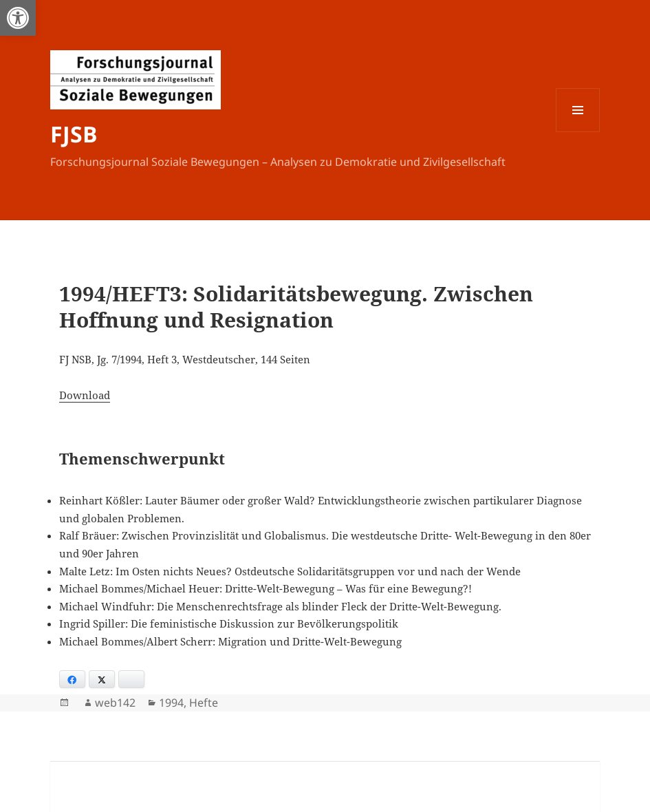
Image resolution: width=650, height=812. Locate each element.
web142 (115, 703)
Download (85, 395)
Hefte (204, 703)
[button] (18, 18)
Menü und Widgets (578, 132)
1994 (171, 703)
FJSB (74, 134)
